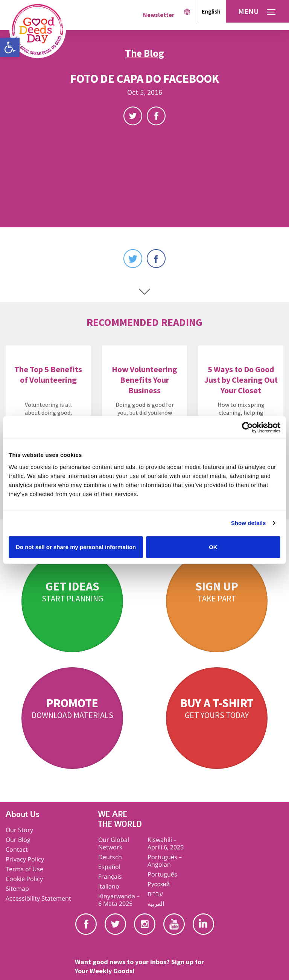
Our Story (19, 830)
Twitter (133, 116)
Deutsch (110, 857)
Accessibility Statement (38, 898)
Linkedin (203, 924)
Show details (249, 523)
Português (162, 874)
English (211, 11)
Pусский (159, 884)
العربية (156, 904)
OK (213, 547)
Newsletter (159, 15)
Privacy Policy (25, 859)
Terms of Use (24, 869)
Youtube (174, 924)
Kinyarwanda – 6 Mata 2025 (119, 900)
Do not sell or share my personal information (76, 547)
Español (109, 867)
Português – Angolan (165, 861)
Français (110, 877)
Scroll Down (144, 292)
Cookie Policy (24, 879)
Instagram (145, 924)
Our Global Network (114, 843)
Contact (17, 849)
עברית (155, 894)
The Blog (144, 53)
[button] (10, 47)
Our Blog (18, 840)
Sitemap (17, 889)
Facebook (156, 116)
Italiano (109, 886)
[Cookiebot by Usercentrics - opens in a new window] (247, 428)
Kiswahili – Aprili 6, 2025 (166, 843)
